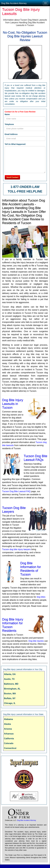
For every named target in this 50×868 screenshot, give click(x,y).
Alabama (8, 719)
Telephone (9, 124)
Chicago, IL (10, 703)
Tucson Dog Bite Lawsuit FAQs (36, 458)
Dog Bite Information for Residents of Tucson (31, 569)
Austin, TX (9, 679)
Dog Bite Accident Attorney (14, 3)
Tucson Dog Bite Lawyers (14, 510)
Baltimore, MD (11, 684)
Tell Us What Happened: (15, 144)
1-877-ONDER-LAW (25, 187)
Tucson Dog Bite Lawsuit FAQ (16, 491)
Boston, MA (10, 694)
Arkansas (9, 734)
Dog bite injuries (36, 641)
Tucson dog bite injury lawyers (16, 549)
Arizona (8, 729)
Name (7, 114)
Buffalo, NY (10, 698)
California (9, 739)
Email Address (11, 134)
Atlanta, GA (10, 674)
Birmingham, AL (12, 689)
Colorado (9, 743)
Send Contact (12, 177)
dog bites (41, 597)
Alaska (7, 724)
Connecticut (10, 748)
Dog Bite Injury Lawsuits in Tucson (13, 404)
